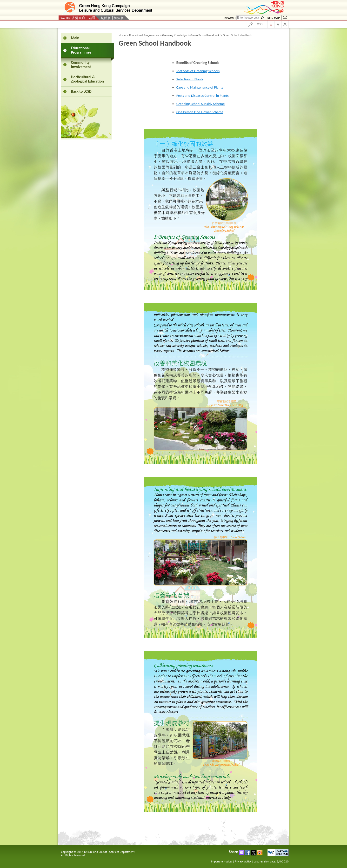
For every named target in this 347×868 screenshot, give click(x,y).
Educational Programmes (144, 35)
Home (122, 35)
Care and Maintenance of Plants (200, 87)
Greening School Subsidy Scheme (201, 104)
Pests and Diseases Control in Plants (203, 96)
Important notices (222, 861)
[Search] (248, 18)
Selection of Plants (190, 79)
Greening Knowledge (175, 35)
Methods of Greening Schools (198, 71)
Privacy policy (243, 861)
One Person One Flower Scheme (200, 112)
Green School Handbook (205, 35)
